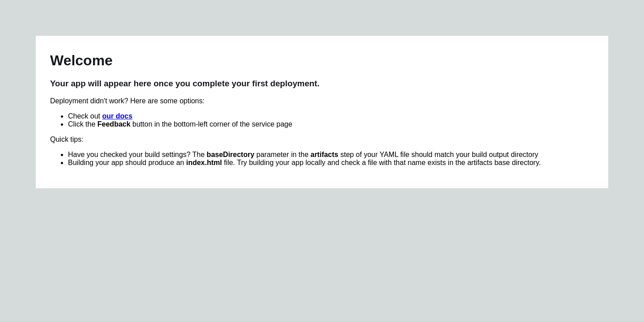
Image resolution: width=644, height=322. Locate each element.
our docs (117, 116)
